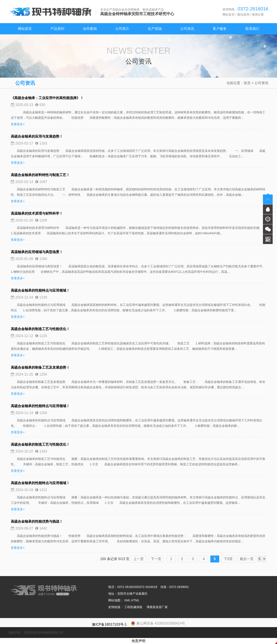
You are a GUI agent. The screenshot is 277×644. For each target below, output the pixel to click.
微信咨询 (243, 14)
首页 (247, 83)
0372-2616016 (127, 587)
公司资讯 (187, 29)
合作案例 (90, 29)
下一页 (156, 559)
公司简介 (122, 29)
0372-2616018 (147, 587)
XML (127, 600)
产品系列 (57, 29)
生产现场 (155, 29)
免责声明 (138, 641)
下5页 (228, 559)
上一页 (138, 559)
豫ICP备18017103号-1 (109, 624)
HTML (135, 600)
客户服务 (220, 29)
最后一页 (247, 559)
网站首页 (229, 14)
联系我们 (252, 29)
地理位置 (258, 14)
